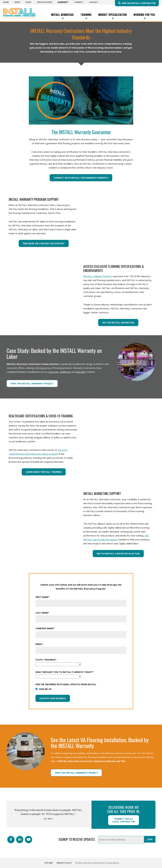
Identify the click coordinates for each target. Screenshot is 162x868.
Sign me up (45, 689)
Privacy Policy (64, 863)
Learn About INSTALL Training (44, 472)
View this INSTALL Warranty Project (32, 384)
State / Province (46, 660)
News (17, 2)
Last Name (42, 613)
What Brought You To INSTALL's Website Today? (65, 672)
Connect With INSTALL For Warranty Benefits (81, 178)
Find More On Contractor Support (44, 243)
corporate (53, 372)
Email (39, 644)
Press (28, 2)
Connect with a (124, 820)
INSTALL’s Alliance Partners (98, 276)
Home (6, 2)
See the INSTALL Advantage (118, 323)
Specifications (45, 2)
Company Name (45, 628)
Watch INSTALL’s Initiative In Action (118, 554)
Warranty (63, 2)
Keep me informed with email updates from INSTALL (66, 684)
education (81, 372)
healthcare (65, 372)
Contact (94, 2)
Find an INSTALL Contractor (139, 3)
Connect (79, 2)
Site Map (49, 863)
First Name (42, 597)
